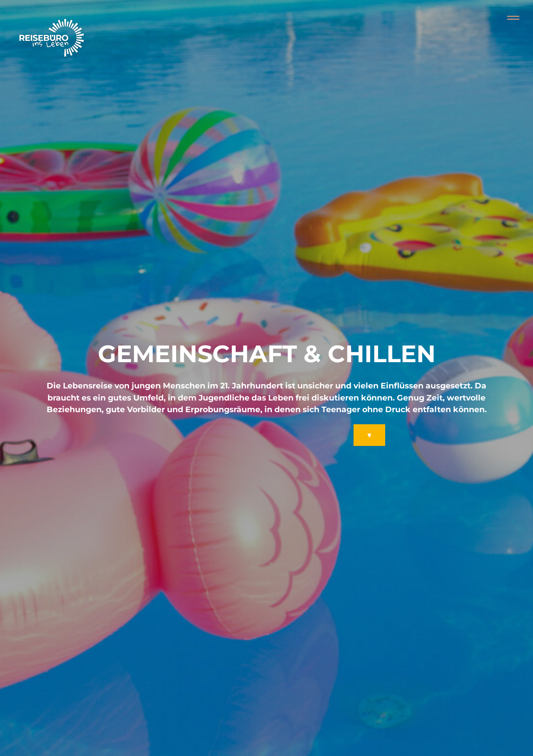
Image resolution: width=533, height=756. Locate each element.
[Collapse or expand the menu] (513, 18)
